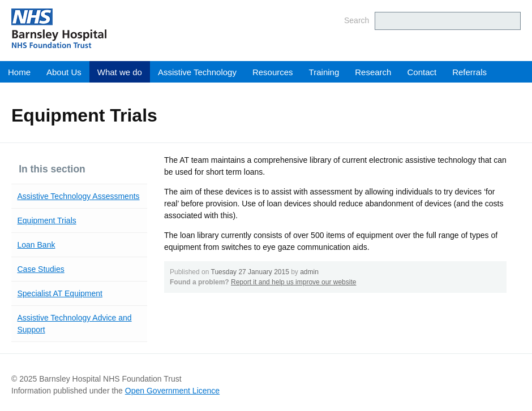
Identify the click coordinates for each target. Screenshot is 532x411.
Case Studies (41, 269)
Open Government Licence (172, 391)
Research (373, 72)
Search (357, 20)
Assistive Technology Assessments (79, 196)
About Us (64, 72)
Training (324, 72)
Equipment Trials (47, 220)
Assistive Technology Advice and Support (75, 324)
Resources (273, 72)
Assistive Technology (197, 72)
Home (19, 72)
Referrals (469, 72)
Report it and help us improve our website (293, 282)
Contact (422, 72)
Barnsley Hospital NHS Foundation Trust (127, 28)
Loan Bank (37, 245)
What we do (120, 72)
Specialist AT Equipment (60, 293)
